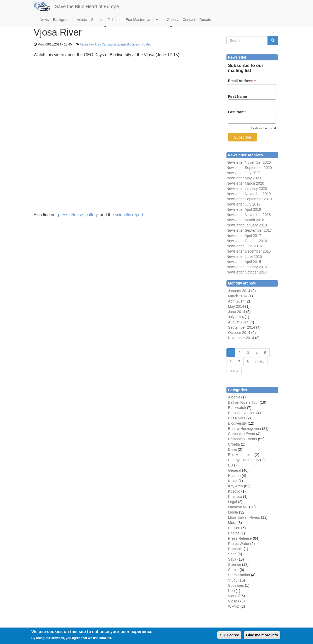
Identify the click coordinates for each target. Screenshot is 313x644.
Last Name (237, 112)
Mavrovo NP (238, 507)
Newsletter (235, 230)
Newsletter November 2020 (249, 162)
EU (231, 465)
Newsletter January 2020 (247, 189)
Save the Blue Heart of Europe (87, 7)
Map (159, 20)
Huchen (234, 476)
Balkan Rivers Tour (243, 402)
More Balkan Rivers (244, 517)
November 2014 (241, 338)
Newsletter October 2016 (247, 241)
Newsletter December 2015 (249, 251)
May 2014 (236, 306)
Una (231, 591)
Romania (235, 549)
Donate (205, 20)
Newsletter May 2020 (244, 178)
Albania (234, 397)
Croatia (234, 444)
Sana (232, 554)
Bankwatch (237, 408)
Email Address (242, 81)
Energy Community (244, 460)
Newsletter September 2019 (249, 199)
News (44, 20)
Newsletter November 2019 (249, 194)
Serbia (233, 570)
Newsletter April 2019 (244, 209)
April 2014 (236, 301)
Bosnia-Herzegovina (244, 429)
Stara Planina (239, 575)
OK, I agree (229, 635)
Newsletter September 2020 (249, 168)
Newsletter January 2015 (247, 267)
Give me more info (262, 635)
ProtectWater (239, 544)
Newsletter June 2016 (244, 246)
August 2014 (238, 322)
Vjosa (84, 44)
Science (235, 565)
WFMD (234, 606)
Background (63, 20)
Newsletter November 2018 (249, 215)
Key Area (95, 44)
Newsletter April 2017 (244, 236)
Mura (232, 523)
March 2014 (238, 296)
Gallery (173, 20)
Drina (232, 449)
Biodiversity (135, 44)
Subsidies (236, 585)
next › (260, 362)
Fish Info (115, 20)
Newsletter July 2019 (243, 204)
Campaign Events (114, 44)
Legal (232, 502)
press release (71, 215)
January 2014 (239, 291)
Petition (234, 528)
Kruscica (235, 497)
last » (234, 371)
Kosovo (234, 491)
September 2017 (258, 230)
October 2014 (239, 333)
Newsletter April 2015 (244, 262)
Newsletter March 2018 (245, 220)
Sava (232, 559)
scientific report (129, 215)
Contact (189, 20)
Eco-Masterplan (139, 20)
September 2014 (242, 327)
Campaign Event (242, 434)
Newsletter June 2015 (244, 257)
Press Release (240, 538)
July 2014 (236, 317)
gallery (92, 215)
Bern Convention (242, 413)
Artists (82, 20)
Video (147, 44)
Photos (234, 533)
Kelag (233, 481)
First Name (237, 96)
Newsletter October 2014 (247, 272)
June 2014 (237, 312)
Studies (97, 20)
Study (233, 580)
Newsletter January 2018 (247, 225)
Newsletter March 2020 (245, 183)
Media (233, 512)
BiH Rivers (237, 418)
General (235, 470)
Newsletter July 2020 (243, 173)
